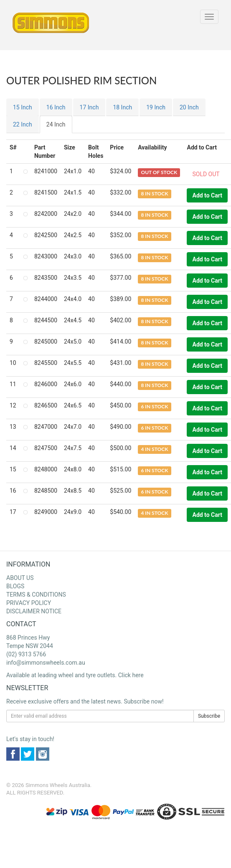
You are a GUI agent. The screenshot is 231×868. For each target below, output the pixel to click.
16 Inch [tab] (56, 107)
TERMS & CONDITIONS (36, 595)
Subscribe (209, 716)
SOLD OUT (206, 174)
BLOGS (15, 586)
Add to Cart (207, 195)
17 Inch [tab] (89, 107)
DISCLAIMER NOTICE (34, 611)
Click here (131, 675)
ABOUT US (20, 578)
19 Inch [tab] (156, 107)
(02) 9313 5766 (26, 654)
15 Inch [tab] (23, 107)
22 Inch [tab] (23, 124)
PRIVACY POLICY (29, 603)
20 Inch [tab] (189, 107)
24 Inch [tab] (56, 124)
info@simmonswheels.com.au (46, 663)
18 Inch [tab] (122, 107)
